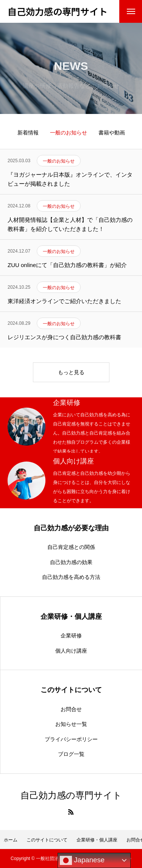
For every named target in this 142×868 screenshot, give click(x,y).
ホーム (11, 840)
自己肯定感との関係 (71, 547)
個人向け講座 (71, 651)
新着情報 (28, 133)
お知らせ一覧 (71, 724)
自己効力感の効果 (71, 562)
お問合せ (71, 709)
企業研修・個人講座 (97, 840)
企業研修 (71, 636)
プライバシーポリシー (71, 739)
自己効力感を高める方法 (71, 577)
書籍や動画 (112, 133)
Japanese (82, 860)
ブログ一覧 (71, 754)
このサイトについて (47, 840)
